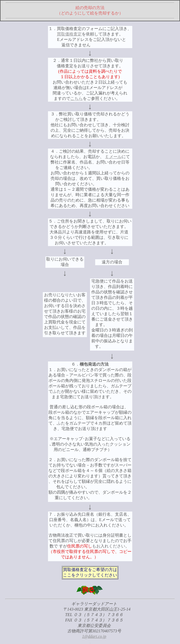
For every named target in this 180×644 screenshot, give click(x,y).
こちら (77, 98)
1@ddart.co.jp (94, 636)
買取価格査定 (69, 34)
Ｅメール (113, 157)
